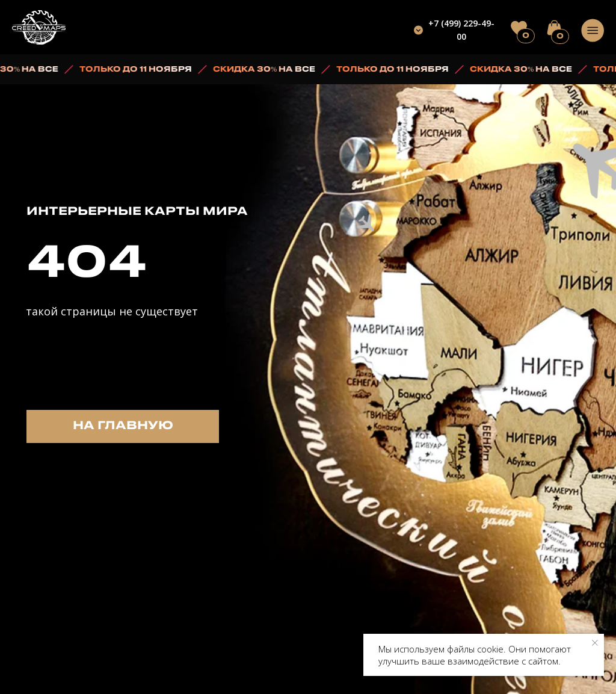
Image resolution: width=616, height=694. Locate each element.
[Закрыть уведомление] (595, 643)
